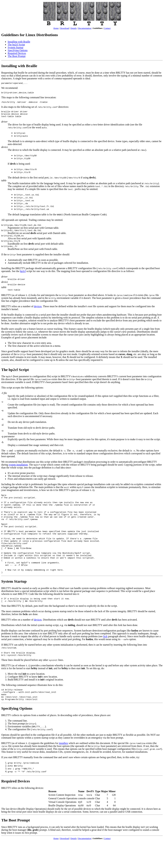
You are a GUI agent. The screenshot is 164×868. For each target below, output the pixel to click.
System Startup (15, 47)
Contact (107, 28)
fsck (105, 660)
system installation (18, 471)
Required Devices (17, 53)
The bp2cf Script (16, 45)
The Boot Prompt (17, 56)
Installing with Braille (19, 42)
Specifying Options (18, 50)
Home (56, 28)
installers (63, 770)
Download (65, 28)
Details (74, 28)
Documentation (85, 28)
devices (38, 313)
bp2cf (23, 276)
